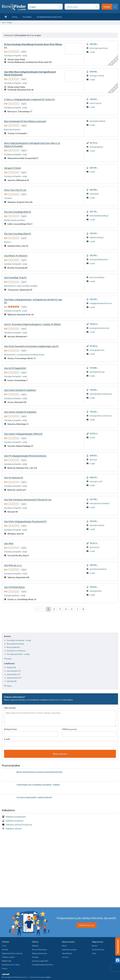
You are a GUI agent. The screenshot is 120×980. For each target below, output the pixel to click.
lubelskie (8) (12, 681)
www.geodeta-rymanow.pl (101, 394)
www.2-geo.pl (95, 103)
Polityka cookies (8, 957)
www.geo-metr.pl (97, 76)
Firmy (94, 953)
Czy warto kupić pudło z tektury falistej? (34, 797)
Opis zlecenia (10, 708)
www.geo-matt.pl (97, 525)
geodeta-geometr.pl (98, 569)
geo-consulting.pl (97, 277)
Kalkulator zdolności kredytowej (19, 825)
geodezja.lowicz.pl (97, 372)
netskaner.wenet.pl (69, 950)
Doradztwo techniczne (16, 651)
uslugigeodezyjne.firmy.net (101, 303)
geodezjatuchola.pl (97, 121)
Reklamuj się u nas (86, 925)
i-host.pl (65, 957)
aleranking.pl (67, 953)
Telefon (69, 729)
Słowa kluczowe (98, 950)
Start (4, 22)
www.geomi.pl (96, 591)
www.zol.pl (94, 194)
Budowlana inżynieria (15, 644)
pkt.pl (64, 946)
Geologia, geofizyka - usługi (18, 654)
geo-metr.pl (94, 547)
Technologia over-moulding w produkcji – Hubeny (38, 785)
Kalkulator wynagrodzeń (16, 817)
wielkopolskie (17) (14, 678)
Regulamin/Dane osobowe (12, 953)
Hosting (35, 957)
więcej (8, 659)
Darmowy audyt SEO (40, 961)
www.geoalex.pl (96, 147)
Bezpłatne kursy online (11, 965)
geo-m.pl (93, 459)
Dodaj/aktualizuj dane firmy (43, 965)
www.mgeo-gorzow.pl (99, 48)
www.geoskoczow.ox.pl (99, 328)
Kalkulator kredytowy (15, 821)
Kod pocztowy (10, 729)
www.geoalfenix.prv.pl (99, 259)
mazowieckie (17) (14, 671)
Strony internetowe (39, 950)
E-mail (7, 739)
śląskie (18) (11, 667)
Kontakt (5, 950)
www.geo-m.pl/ (96, 481)
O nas (4, 946)
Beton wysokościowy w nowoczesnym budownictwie (39, 772)
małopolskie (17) (13, 674)
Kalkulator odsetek (14, 829)
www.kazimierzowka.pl (99, 216)
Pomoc (5, 968)
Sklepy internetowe (39, 953)
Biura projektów (13, 647)
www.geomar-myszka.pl (99, 503)
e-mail (92, 52)
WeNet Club (7, 961)
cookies (48, 977)
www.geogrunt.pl (97, 350)
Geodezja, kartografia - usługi (19, 640)
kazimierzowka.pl (97, 237)
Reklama (35, 946)
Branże (95, 946)
